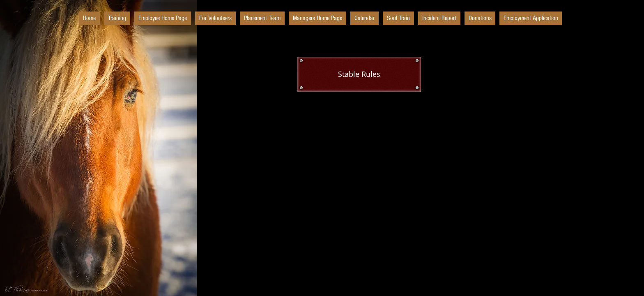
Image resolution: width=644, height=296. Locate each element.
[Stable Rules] (359, 74)
